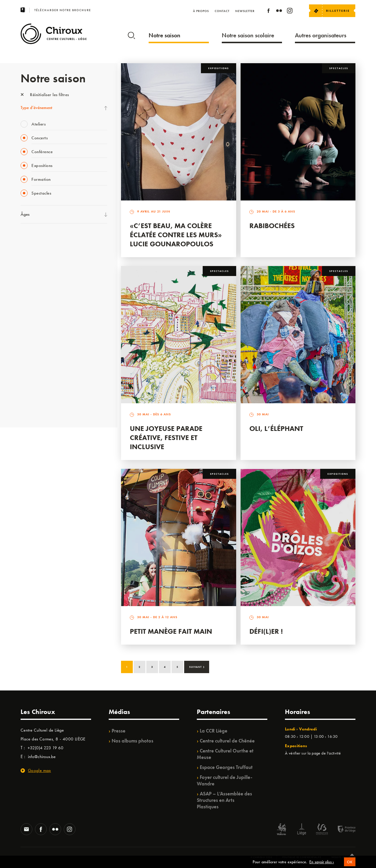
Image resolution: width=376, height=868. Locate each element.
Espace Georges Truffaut (226, 767)
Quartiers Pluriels (35, 347)
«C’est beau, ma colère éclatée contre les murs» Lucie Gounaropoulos (176, 235)
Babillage (29, 286)
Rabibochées (272, 226)
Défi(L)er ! (266, 631)
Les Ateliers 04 (33, 322)
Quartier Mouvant (37, 335)
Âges (25, 214)
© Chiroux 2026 (261, 857)
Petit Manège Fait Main (171, 631)
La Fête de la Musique (40, 250)
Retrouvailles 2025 (37, 407)
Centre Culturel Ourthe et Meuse (225, 754)
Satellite (27, 298)
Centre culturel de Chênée (227, 741)
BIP (23, 310)
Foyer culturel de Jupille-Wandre (225, 780)
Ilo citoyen (30, 359)
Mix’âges (29, 274)
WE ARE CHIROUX (38, 395)
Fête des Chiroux (35, 238)
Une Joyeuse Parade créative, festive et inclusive (166, 438)
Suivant (197, 666)
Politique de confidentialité (302, 857)
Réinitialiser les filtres (45, 95)
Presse (119, 731)
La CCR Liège (214, 731)
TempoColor (31, 371)
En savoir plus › (322, 865)
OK (350, 865)
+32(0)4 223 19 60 (46, 748)
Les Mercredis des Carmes (43, 262)
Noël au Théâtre (35, 383)
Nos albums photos (132, 741)
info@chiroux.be (42, 757)
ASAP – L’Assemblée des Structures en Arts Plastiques (224, 800)
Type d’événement (36, 108)
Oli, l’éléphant (276, 428)
